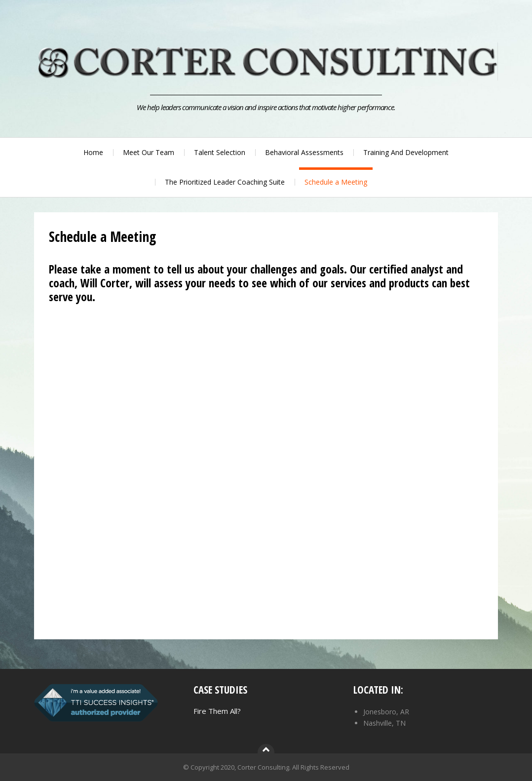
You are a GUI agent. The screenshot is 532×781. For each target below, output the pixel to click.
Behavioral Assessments (304, 152)
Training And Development (406, 152)
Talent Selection (220, 152)
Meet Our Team (149, 152)
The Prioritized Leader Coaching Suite (225, 182)
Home (93, 152)
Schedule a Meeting (336, 182)
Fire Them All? (217, 711)
